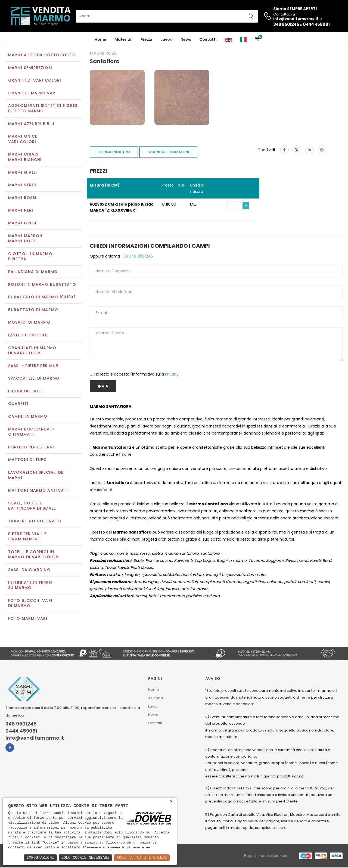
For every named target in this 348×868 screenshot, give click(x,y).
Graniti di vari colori (35, 81)
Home (100, 39)
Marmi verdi (22, 186)
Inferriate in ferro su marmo (30, 586)
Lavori (166, 39)
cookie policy (141, 848)
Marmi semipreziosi (30, 68)
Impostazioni (40, 858)
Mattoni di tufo (28, 460)
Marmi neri (21, 211)
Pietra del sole (26, 392)
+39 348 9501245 (136, 257)
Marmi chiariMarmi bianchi (25, 158)
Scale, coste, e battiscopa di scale (32, 506)
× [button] (171, 802)
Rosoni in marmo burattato (42, 285)
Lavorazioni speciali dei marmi (36, 476)
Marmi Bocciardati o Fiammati (31, 432)
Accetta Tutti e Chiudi (142, 858)
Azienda (156, 698)
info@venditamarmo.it (35, 739)
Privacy (172, 375)
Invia (103, 387)
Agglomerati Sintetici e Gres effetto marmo (43, 109)
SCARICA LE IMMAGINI (168, 153)
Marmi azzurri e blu (31, 124)
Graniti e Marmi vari (32, 94)
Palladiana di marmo (33, 272)
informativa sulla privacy (103, 848)
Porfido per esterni (31, 448)
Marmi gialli (23, 173)
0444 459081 (316, 24)
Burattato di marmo (33, 310)
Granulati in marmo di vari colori (32, 351)
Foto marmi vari (28, 619)
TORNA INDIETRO (114, 153)
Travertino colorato (35, 522)
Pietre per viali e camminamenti (27, 537)
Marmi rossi (22, 198)
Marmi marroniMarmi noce (26, 239)
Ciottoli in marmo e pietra (30, 257)
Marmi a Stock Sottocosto (42, 55)
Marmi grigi (22, 224)
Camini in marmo (28, 417)
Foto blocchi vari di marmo (30, 604)
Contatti (208, 39)
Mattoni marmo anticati (38, 491)
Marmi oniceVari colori (23, 140)
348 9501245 (286, 24)
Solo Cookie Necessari (85, 858)
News (186, 39)
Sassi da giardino (29, 570)
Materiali (123, 39)
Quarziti (18, 404)
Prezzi (146, 39)
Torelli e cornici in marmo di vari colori (34, 555)
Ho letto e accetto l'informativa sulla (136, 375)
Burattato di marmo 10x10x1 (42, 297)
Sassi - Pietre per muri (34, 366)
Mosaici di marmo (29, 323)
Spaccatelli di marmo (34, 379)
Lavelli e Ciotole (28, 336)
